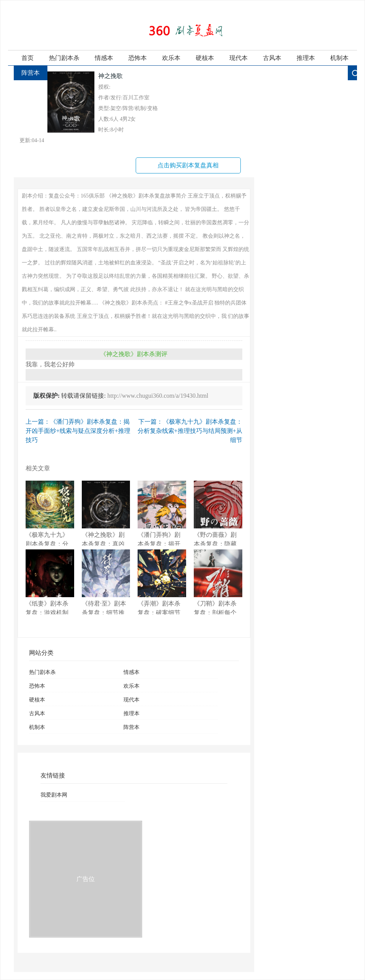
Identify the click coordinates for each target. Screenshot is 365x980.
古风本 (272, 58)
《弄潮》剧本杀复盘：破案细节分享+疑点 (162, 582)
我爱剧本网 (54, 795)
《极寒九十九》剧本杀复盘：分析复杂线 (50, 513)
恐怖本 (138, 58)
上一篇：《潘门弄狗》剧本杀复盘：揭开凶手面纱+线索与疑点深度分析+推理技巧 (78, 431)
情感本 (104, 58)
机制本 (339, 58)
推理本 (306, 58)
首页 (28, 58)
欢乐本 (171, 58)
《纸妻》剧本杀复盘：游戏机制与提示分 (50, 582)
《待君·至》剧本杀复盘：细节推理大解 (106, 582)
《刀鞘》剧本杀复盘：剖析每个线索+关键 (218, 582)
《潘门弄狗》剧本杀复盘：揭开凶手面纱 (162, 513)
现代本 (238, 58)
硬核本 (205, 58)
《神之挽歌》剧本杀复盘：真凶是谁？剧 (106, 513)
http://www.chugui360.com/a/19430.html (158, 396)
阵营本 (31, 73)
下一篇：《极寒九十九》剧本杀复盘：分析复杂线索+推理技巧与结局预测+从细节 (190, 431)
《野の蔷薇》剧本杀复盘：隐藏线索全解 (218, 513)
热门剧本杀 (64, 58)
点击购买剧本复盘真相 (188, 165)
